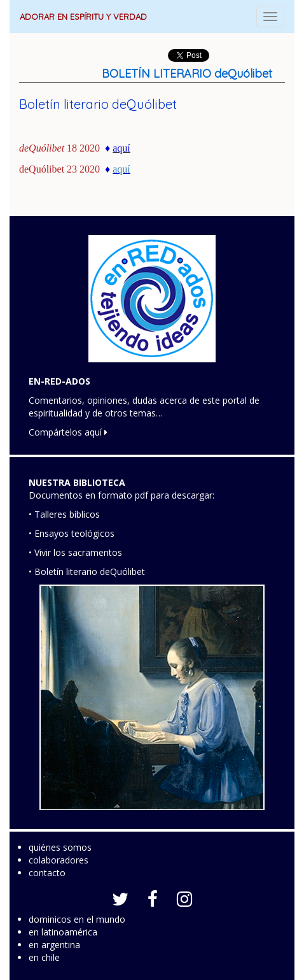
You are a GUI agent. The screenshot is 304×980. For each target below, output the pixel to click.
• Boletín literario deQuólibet (87, 572)
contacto (47, 873)
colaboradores (59, 860)
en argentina (54, 945)
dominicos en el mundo (77, 919)
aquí (121, 169)
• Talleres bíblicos (64, 514)
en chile (44, 957)
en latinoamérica (63, 932)
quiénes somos (60, 847)
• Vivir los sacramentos (75, 552)
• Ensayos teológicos (72, 533)
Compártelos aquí (68, 432)
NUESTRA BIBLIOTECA (77, 482)
